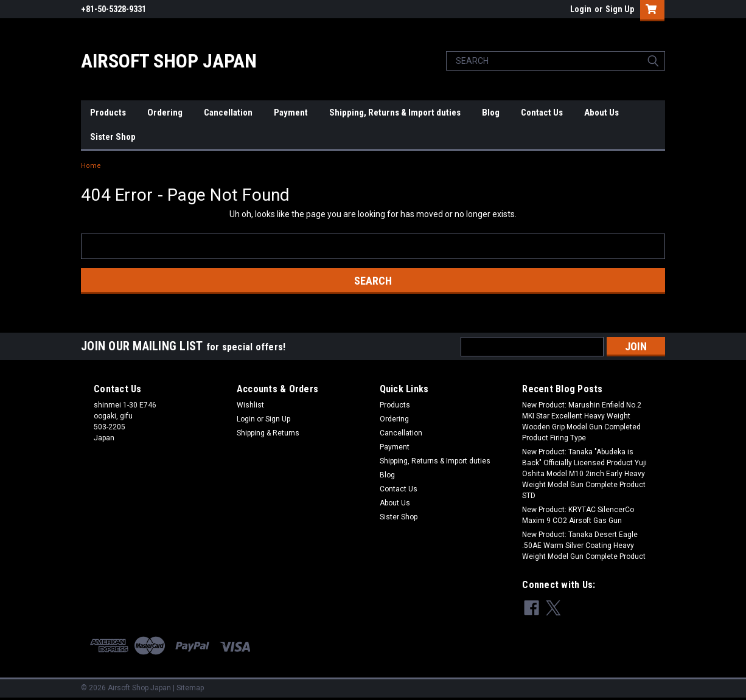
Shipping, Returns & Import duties (395, 113)
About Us (601, 113)
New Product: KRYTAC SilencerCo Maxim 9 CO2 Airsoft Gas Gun (578, 515)
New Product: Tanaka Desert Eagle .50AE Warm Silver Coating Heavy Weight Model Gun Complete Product (584, 546)
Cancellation (228, 113)
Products (108, 113)
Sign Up (620, 9)
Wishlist (250, 405)
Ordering (165, 113)
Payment (291, 113)
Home (91, 166)
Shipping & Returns (268, 433)
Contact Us (542, 113)
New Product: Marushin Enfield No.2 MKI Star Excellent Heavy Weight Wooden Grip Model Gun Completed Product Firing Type (582, 421)
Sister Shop (113, 137)
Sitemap (190, 688)
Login (581, 9)
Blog (491, 113)
